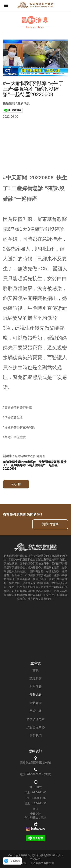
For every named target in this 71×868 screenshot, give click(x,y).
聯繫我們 (36, 735)
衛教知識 (36, 703)
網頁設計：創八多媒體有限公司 (36, 863)
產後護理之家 (36, 719)
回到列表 (16, 484)
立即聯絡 (15, 861)
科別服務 (36, 687)
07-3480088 (34, 774)
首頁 (36, 670)
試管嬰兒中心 (36, 727)
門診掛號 (36, 711)
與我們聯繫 (50, 524)
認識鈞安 (36, 678)
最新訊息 (36, 695)
